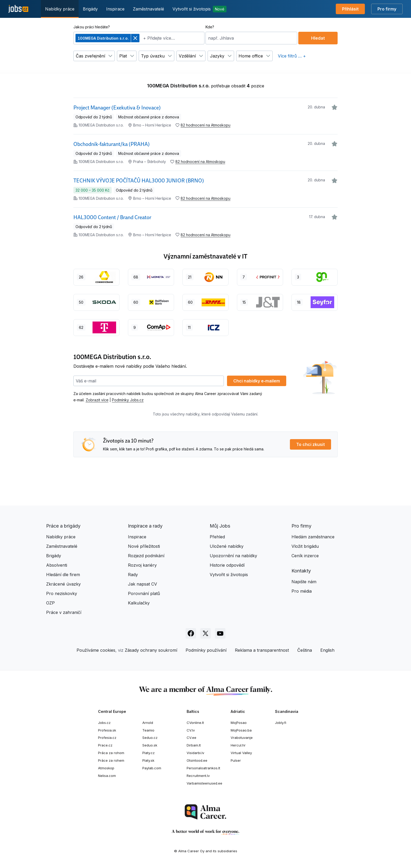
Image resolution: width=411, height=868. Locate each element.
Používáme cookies (96, 650)
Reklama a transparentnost (262, 650)
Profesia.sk (107, 730)
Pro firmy (387, 9)
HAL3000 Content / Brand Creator (112, 217)
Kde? (210, 27)
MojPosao (239, 723)
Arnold (148, 723)
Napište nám (304, 582)
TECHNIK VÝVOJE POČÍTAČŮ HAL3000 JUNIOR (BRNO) (139, 181)
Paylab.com (152, 768)
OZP (50, 603)
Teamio (148, 730)
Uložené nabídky (227, 546)
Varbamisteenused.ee (204, 783)
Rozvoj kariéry (142, 565)
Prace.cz (105, 745)
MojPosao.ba (241, 730)
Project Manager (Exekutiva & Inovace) (117, 108)
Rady (133, 575)
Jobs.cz (104, 723)
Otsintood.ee (197, 760)
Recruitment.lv (198, 776)
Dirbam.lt (194, 745)
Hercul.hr (238, 745)
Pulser (236, 760)
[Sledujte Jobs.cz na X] (206, 633)
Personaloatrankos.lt (203, 768)
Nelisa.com (107, 776)
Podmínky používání (206, 650)
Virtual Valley (241, 753)
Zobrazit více (97, 400)
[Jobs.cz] (18, 9)
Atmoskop (106, 768)
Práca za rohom (111, 753)
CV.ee (191, 738)
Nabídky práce (60, 9)
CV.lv (191, 730)
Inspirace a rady (145, 526)
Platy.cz (148, 753)
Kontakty (301, 571)
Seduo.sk (150, 745)
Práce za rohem (111, 760)
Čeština (305, 650)
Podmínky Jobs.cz (128, 400)
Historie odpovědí (227, 565)
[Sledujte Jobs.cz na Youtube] (220, 633)
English (327, 650)
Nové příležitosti (144, 546)
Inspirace (115, 9)
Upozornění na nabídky (233, 556)
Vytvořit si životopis (199, 9)
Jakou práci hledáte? (92, 27)
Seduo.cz (150, 738)
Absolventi (57, 565)
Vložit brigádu (305, 546)
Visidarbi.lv (195, 753)
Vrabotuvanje (242, 738)
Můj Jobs (220, 526)
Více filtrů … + (292, 56)
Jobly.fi (281, 723)
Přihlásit (350, 9)
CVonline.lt (195, 723)
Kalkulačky (139, 603)
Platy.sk (148, 760)
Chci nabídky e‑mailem (256, 381)
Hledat (318, 38)
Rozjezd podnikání (146, 556)
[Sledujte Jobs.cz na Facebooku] (191, 633)
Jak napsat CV (142, 584)
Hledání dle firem (63, 575)
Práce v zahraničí (64, 612)
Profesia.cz (107, 738)
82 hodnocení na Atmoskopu (206, 125)
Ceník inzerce (305, 556)
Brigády (90, 9)
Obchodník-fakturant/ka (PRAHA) (112, 144)
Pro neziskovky (62, 593)
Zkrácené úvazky (63, 584)
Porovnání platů (144, 593)
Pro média (302, 591)
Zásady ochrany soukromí (151, 650)
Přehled (217, 537)
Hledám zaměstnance (313, 537)
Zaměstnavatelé (148, 9)
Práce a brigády (63, 526)
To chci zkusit (310, 444)
